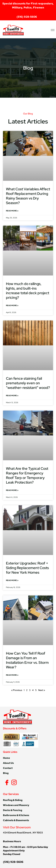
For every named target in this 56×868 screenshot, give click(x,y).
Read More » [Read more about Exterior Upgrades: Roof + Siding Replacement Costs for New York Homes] (12, 580)
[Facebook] (6, 782)
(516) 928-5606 (13, 862)
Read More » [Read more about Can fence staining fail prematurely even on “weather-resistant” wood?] (12, 396)
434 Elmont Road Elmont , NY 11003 (23, 833)
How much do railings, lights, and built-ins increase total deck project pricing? (28, 291)
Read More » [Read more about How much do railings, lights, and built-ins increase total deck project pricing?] (12, 305)
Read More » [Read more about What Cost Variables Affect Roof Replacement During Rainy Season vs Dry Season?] (12, 211)
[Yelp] (18, 782)
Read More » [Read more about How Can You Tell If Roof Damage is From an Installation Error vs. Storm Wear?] (12, 675)
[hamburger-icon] (53, 30)
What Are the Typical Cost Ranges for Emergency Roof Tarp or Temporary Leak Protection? (27, 475)
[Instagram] (13, 782)
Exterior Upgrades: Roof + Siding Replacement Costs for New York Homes (27, 568)
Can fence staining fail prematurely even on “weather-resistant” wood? (28, 383)
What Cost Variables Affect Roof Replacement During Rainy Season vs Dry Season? (28, 196)
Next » (42, 690)
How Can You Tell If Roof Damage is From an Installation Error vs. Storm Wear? (27, 660)
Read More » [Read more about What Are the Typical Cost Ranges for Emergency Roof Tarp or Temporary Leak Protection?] (12, 490)
